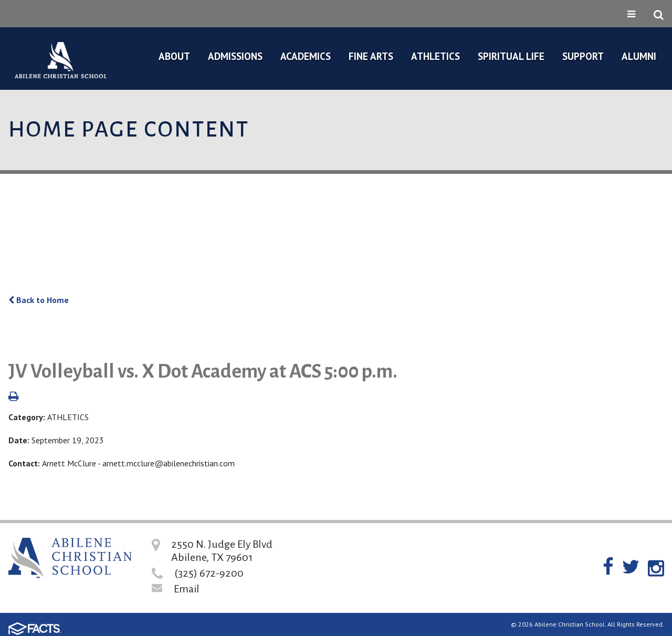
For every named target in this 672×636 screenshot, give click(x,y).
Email (187, 589)
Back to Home (39, 300)
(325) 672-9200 (209, 573)
